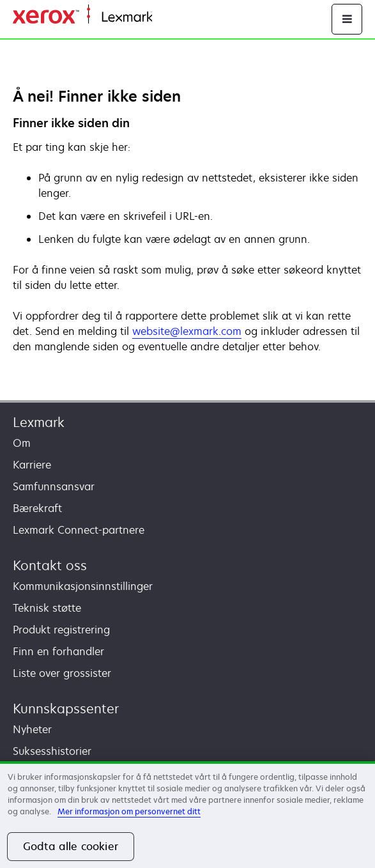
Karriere (32, 465)
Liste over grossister (62, 673)
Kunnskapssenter (66, 709)
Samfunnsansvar (54, 486)
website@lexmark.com (187, 331)
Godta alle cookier (71, 846)
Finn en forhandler (58, 651)
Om (22, 443)
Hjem (163, 18)
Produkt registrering (61, 630)
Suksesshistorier (52, 751)
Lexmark (39, 422)
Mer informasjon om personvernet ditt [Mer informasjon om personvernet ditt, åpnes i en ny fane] (129, 811)
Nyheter (32, 729)
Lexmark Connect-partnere (79, 530)
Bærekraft (37, 508)
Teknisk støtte (47, 608)
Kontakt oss (50, 565)
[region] (188, 815)
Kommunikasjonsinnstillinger (83, 586)
